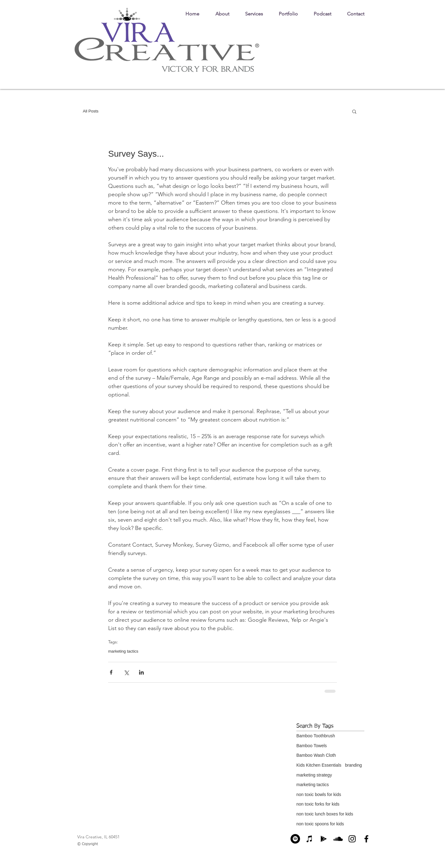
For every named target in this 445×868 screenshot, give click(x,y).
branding (354, 765)
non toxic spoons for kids (320, 824)
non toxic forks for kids (318, 804)
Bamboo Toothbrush (316, 736)
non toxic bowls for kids (319, 794)
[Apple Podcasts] (309, 839)
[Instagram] (352, 839)
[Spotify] (295, 839)
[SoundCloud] (338, 839)
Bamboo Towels (312, 746)
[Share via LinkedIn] (141, 672)
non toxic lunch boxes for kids (325, 814)
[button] (354, 111)
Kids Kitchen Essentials (319, 765)
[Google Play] (324, 839)
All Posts (91, 111)
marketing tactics (123, 651)
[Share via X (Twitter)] (126, 672)
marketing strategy (314, 775)
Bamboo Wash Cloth (316, 755)
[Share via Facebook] (111, 672)
